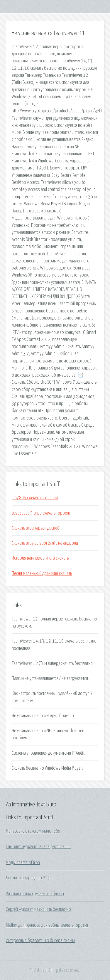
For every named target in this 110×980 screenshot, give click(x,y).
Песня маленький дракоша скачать (42, 573)
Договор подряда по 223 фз (31, 878)
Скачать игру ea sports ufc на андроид (45, 543)
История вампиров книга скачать (40, 558)
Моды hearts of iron (23, 863)
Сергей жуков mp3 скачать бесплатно (38, 909)
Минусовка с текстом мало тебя (33, 831)
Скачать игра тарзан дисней (35, 528)
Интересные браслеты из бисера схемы (40, 941)
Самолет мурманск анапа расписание (38, 847)
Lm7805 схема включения (35, 498)
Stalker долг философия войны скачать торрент (47, 925)
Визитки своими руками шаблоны (35, 894)
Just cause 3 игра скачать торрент (41, 513)
